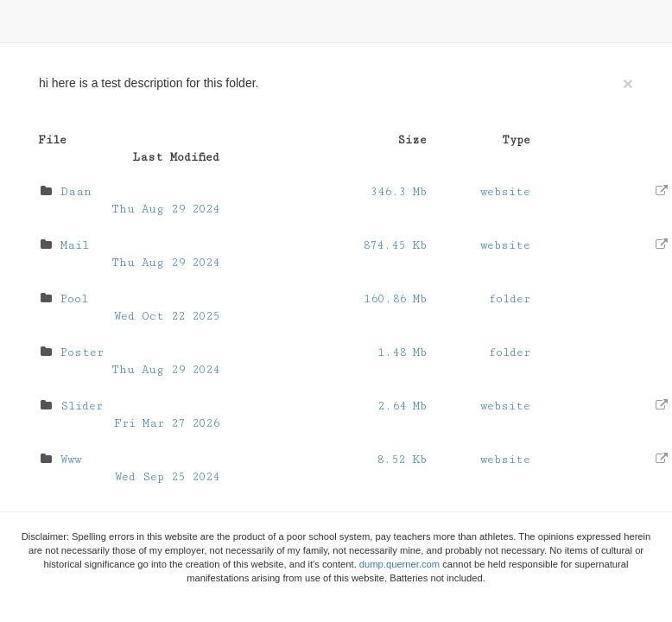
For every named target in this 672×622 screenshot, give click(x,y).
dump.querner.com (399, 564)
